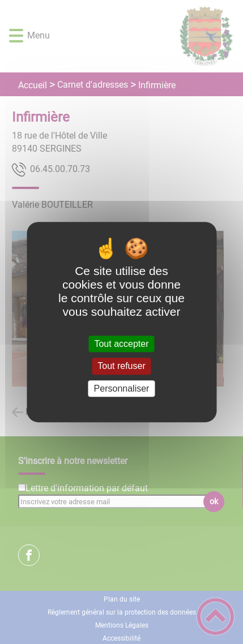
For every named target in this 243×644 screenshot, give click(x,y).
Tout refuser (121, 366)
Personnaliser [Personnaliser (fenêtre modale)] (122, 388)
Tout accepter (121, 344)
